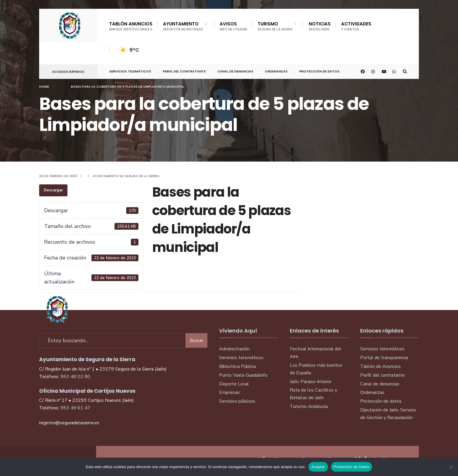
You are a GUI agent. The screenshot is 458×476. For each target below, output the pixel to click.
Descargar (53, 190)
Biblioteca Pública (237, 366)
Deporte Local (234, 384)
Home (44, 86)
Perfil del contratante (382, 375)
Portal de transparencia (384, 358)
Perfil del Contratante (184, 71)
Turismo (275, 26)
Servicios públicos (237, 401)
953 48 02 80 (75, 377)
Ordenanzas (276, 71)
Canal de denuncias (235, 71)
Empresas (229, 392)
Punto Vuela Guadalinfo (243, 375)
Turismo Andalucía (309, 406)
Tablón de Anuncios (380, 366)
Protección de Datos (319, 71)
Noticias (320, 26)
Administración (234, 349)
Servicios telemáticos (130, 71)
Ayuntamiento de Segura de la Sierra (126, 176)
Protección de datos (381, 401)
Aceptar (318, 467)
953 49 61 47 (75, 408)
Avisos (234, 26)
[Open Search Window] (405, 72)
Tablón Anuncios (131, 26)
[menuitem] (185, 25)
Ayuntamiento (183, 26)
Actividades (356, 26)
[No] (451, 467)
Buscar (197, 340)
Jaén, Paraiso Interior (311, 382)
